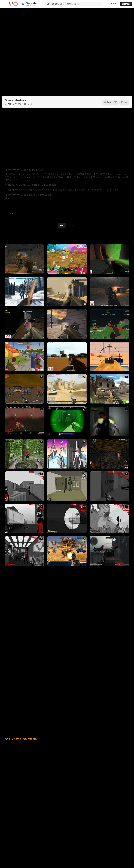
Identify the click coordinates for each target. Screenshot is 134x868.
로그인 (114, 4)
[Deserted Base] (67, 324)
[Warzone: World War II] (109, 389)
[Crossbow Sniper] (109, 357)
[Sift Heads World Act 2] (109, 486)
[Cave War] (109, 292)
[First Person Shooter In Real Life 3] (109, 421)
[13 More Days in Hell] (109, 454)
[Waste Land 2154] (25, 389)
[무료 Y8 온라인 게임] (13, 4)
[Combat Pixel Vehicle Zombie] (109, 324)
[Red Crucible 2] (109, 551)
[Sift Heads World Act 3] (25, 519)
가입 (62, 225)
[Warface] (67, 486)
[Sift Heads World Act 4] (67, 519)
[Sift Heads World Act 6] (25, 551)
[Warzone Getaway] (67, 551)
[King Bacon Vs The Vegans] (67, 259)
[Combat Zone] (109, 259)
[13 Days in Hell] (25, 421)
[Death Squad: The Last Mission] (67, 292)
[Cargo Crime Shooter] (25, 324)
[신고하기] (124, 102)
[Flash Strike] (67, 389)
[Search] (48, 4)
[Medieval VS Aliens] (25, 292)
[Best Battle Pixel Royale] (25, 357)
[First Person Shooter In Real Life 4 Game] (25, 454)
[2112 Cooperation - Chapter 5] (67, 454)
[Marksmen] (67, 421)
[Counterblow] (25, 259)
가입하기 (126, 4)
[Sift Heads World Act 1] (25, 486)
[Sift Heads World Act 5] (109, 519)
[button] (8, 198)
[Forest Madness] (67, 357)
